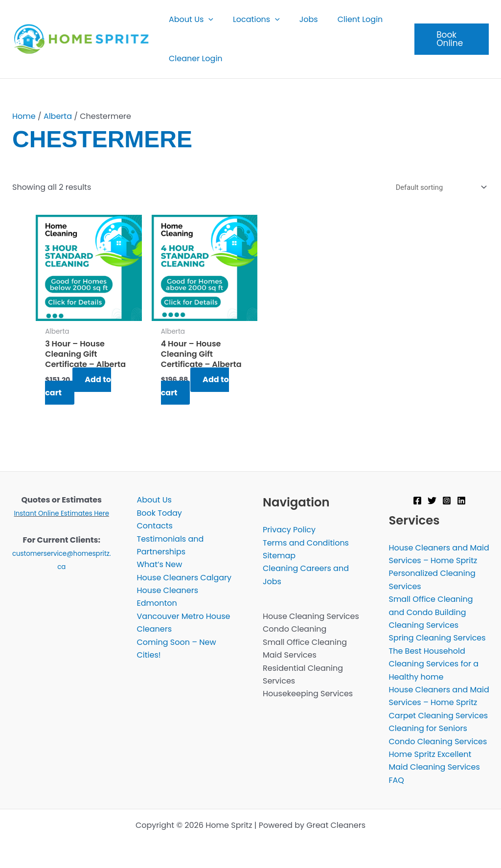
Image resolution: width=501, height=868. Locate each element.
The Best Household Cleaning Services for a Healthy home (434, 664)
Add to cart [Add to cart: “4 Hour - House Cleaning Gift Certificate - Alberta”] (196, 386)
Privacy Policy (289, 530)
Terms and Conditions (306, 543)
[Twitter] (432, 501)
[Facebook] (417, 501)
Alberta (58, 116)
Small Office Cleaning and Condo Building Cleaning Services (431, 613)
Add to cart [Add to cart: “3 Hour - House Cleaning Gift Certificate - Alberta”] (79, 386)
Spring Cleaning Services (437, 638)
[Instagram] (447, 501)
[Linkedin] (461, 501)
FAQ (397, 780)
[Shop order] (438, 188)
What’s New (160, 565)
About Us (154, 500)
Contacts (155, 526)
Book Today (159, 513)
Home (24, 116)
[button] (206, 20)
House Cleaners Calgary (184, 578)
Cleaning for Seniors (428, 729)
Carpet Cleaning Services (439, 716)
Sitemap (279, 556)
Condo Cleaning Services (438, 742)
